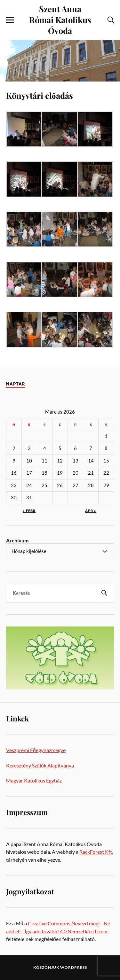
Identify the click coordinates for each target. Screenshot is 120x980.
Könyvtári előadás (40, 95)
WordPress (74, 967)
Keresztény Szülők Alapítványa (40, 765)
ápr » (91, 511)
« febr (29, 511)
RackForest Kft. (96, 852)
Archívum (17, 540)
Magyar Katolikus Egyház (34, 780)
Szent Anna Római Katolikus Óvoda (60, 19)
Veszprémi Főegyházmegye (36, 750)
